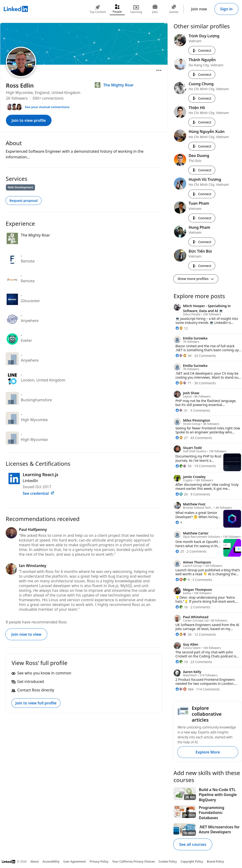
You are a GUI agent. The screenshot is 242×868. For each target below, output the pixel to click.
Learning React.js (41, 474)
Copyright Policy (192, 862)
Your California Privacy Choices (134, 862)
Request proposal (24, 201)
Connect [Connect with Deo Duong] (202, 170)
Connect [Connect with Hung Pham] (202, 242)
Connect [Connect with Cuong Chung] (202, 98)
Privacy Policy (99, 862)
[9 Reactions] (182, 580)
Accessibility (51, 862)
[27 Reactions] (181, 438)
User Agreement (75, 862)
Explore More (208, 752)
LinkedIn (30, 481)
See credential (39, 493)
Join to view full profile (36, 703)
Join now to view (26, 634)
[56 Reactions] (183, 466)
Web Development (20, 187)
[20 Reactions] (181, 494)
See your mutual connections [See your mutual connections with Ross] (47, 107)
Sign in (226, 9)
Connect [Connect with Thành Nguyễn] (202, 74)
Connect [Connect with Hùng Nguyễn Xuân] (202, 146)
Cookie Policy (168, 862)
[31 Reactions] (181, 410)
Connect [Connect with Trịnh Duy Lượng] (202, 50)
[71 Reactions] (183, 383)
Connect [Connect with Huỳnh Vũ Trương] (202, 194)
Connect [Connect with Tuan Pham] (202, 218)
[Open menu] (159, 70)
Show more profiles (196, 279)
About (35, 862)
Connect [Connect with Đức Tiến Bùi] (202, 266)
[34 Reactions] (183, 356)
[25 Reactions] (180, 551)
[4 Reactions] (179, 522)
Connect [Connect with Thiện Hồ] (202, 122)
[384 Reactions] (184, 689)
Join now (199, 9)
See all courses (193, 844)
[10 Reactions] (181, 662)
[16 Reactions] (181, 607)
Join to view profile (29, 120)
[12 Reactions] (181, 328)
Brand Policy (215, 862)
